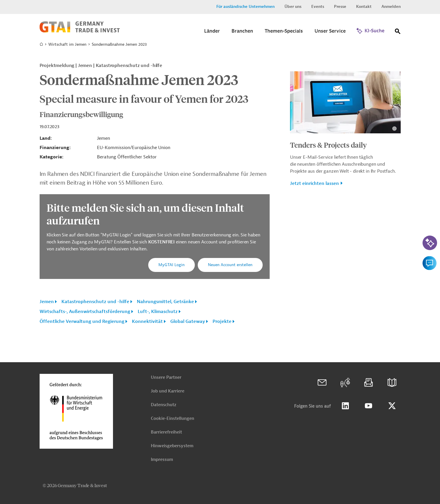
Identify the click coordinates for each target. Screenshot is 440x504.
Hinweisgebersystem (172, 446)
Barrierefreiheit (166, 432)
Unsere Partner (166, 377)
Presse (340, 7)
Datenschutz (164, 405)
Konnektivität (147, 321)
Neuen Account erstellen (230, 265)
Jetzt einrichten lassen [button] (314, 183)
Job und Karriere (168, 391)
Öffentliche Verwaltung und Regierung (82, 321)
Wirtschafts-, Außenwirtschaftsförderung (85, 312)
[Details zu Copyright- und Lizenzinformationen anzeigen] (394, 129)
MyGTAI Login (172, 265)
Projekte (222, 321)
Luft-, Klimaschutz (158, 312)
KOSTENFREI (162, 242)
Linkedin (345, 406)
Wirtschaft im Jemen (67, 44)
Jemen (47, 302)
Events (318, 7)
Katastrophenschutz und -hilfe (95, 302)
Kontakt (364, 7)
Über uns (293, 7)
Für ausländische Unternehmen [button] (245, 7)
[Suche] (398, 32)
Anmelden (391, 7)
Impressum (162, 460)
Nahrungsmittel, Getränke (165, 302)
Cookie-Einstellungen (173, 419)
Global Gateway (188, 321)
